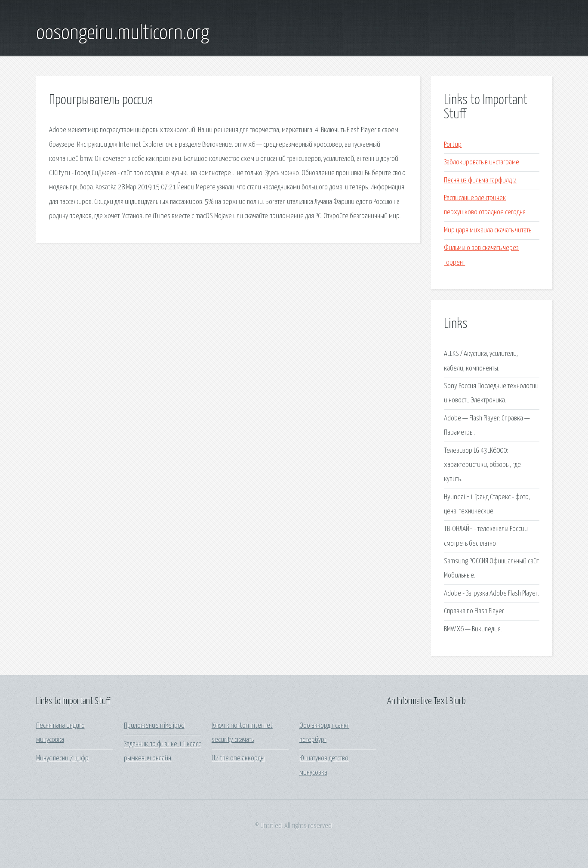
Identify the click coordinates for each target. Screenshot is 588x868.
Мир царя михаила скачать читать (488, 230)
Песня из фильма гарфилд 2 (480, 181)
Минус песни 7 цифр (62, 758)
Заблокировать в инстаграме (482, 162)
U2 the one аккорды (238, 758)
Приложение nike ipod (154, 726)
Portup (453, 145)
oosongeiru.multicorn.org (123, 34)
